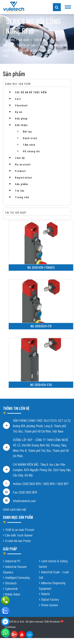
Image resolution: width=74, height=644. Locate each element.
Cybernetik (11, 589)
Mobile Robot (13, 594)
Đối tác (28, 131)
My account (23, 164)
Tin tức (20, 191)
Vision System (50, 605)
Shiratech (11, 583)
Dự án (19, 112)
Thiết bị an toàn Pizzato (20, 530)
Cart (18, 99)
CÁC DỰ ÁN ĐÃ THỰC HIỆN (31, 92)
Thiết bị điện (41, 40)
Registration (23, 177)
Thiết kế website (52, 621)
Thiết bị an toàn (26, 45)
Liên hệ (20, 158)
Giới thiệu (21, 125)
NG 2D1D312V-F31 (41, 326)
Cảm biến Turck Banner (19, 535)
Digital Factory (50, 599)
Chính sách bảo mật (15, 509)
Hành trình (30, 138)
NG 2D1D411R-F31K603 (41, 267)
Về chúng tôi (31, 151)
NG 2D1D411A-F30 (41, 385)
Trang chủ (9, 40)
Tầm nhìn (29, 145)
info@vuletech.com (24, 501)
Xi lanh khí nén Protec (18, 541)
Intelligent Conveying (17, 577)
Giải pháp (21, 118)
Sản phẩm (24, 40)
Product (20, 171)
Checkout (21, 105)
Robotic (46, 594)
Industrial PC (13, 561)
